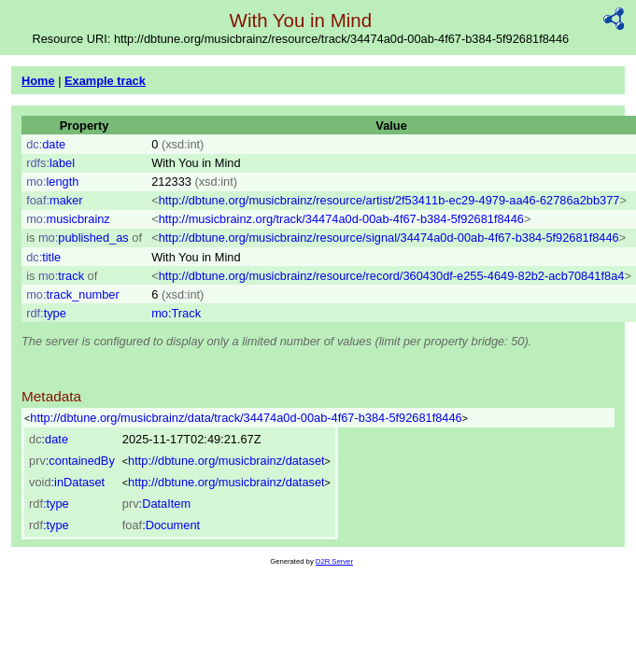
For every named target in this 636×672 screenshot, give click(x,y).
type (46, 313)
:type (49, 504)
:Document (161, 525)
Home (38, 81)
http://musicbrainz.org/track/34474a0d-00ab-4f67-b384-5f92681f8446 (341, 219)
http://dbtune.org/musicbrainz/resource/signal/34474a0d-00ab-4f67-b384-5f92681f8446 (389, 238)
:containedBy (72, 461)
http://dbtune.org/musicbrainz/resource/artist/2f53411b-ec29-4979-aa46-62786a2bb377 (389, 200)
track (61, 276)
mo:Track (176, 313)
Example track (105, 81)
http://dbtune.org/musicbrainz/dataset (226, 461)
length (52, 182)
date (46, 144)
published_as (84, 238)
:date (49, 439)
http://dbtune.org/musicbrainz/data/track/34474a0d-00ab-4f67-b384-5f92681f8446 (246, 418)
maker (54, 200)
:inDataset (67, 482)
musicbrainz (68, 219)
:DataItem (156, 504)
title (43, 257)
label (50, 163)
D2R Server (334, 561)
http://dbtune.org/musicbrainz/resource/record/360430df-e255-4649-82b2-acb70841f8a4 (392, 276)
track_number (73, 294)
